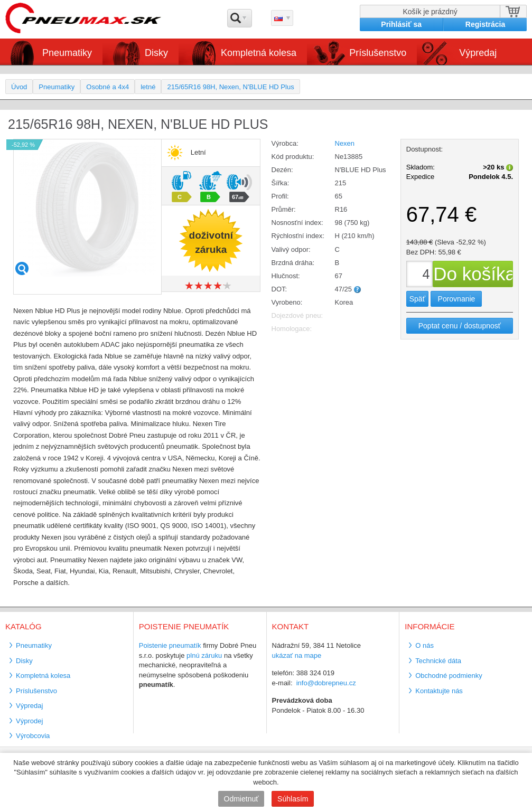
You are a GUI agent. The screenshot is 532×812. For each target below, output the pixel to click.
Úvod (19, 87)
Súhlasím (293, 799)
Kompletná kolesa (259, 53)
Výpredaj (478, 53)
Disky (156, 53)
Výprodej (29, 721)
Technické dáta (438, 661)
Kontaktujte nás (439, 691)
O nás (424, 645)
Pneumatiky (67, 53)
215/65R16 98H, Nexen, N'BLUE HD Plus (230, 87)
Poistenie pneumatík (170, 645)
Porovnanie (457, 299)
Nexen (345, 143)
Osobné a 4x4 (108, 87)
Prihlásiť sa (401, 24)
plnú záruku (204, 655)
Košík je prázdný (430, 12)
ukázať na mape (297, 655)
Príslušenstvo (378, 53)
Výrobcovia (33, 736)
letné (148, 87)
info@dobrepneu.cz (326, 683)
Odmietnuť (241, 799)
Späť (417, 299)
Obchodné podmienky (449, 676)
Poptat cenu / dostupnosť (460, 326)
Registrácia (485, 24)
